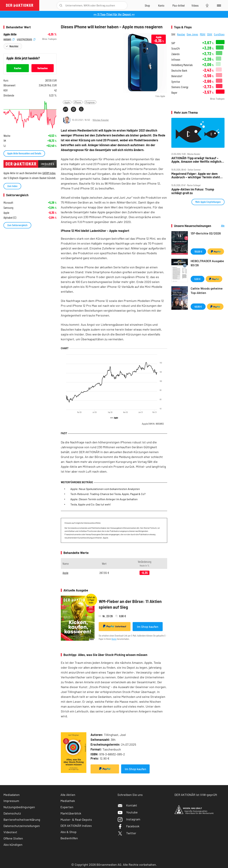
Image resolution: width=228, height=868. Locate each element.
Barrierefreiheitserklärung (22, 820)
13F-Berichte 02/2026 (206, 233)
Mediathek (68, 801)
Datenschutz (12, 813)
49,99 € (198, 307)
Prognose (90, 102)
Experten (67, 807)
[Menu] (218, 5)
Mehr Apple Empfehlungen (208, 202)
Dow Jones (192, 34)
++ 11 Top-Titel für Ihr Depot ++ (114, 14)
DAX (173, 34)
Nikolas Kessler (101, 120)
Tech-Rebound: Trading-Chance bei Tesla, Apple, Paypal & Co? (108, 494)
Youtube (128, 812)
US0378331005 (26, 39)
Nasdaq (181, 34)
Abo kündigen (13, 845)
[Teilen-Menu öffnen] (66, 109)
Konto (114, 639)
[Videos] (195, 5)
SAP (173, 43)
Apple (67, 102)
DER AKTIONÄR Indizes (76, 826)
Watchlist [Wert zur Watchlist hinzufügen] (14, 46)
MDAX (203, 34)
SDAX (210, 34)
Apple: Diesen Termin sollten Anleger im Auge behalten (104, 499)
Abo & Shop (68, 832)
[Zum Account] (161, 5)
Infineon (176, 60)
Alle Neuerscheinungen (219, 226)
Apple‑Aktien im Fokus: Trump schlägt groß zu (193, 191)
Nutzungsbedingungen (19, 807)
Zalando (175, 54)
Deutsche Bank (179, 70)
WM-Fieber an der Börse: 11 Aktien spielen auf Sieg (130, 604)
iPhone (78, 102)
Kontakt (127, 805)
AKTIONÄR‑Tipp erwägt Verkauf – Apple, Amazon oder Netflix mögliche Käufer (197, 160)
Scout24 (176, 48)
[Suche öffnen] (61, 5)
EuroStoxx (219, 34)
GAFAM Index (49, 173)
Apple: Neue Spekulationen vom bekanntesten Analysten (105, 489)
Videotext (10, 832)
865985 (9, 39)
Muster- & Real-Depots (76, 820)
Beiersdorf (177, 76)
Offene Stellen (13, 838)
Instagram (129, 819)
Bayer (174, 93)
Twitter (127, 833)
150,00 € (198, 251)
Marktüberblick (71, 813)
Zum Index (12, 186)
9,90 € (198, 279)
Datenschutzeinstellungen (22, 826)
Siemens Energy (180, 87)
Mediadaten (12, 795)
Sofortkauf (115, 626)
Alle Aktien (68, 795)
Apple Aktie (10, 34)
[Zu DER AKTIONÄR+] (178, 5)
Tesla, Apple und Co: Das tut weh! (91, 504)
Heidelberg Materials (182, 65)
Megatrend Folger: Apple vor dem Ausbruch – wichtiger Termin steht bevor (196, 175)
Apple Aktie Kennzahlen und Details (24, 153)
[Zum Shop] (147, 5)
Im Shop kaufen (148, 627)
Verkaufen (42, 68)
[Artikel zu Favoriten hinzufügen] (81, 109)
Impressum (11, 801)
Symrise (176, 82)
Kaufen (18, 68)
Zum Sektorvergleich (17, 225)
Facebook (128, 826)
